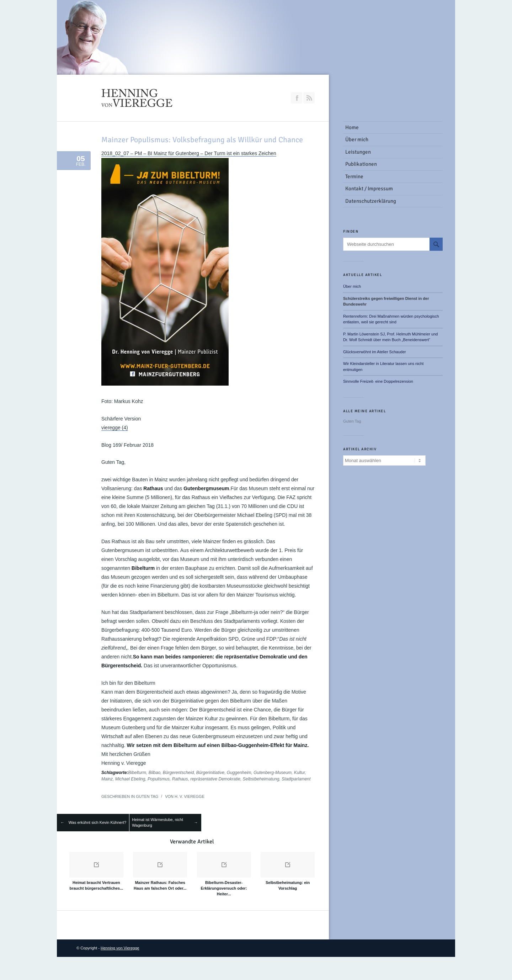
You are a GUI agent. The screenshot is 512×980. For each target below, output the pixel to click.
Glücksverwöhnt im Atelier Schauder (375, 352)
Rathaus (180, 779)
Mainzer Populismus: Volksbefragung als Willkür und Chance (202, 140)
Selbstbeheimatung (261, 779)
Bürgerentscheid (178, 773)
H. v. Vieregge (190, 796)
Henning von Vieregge (120, 948)
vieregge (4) (115, 428)
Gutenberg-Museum (273, 773)
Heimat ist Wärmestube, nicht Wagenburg (158, 823)
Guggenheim (239, 773)
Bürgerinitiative (210, 773)
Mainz (107, 779)
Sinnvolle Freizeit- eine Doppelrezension (378, 381)
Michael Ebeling (130, 779)
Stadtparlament (296, 779)
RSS (309, 98)
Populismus (159, 779)
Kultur (300, 773)
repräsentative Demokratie (215, 779)
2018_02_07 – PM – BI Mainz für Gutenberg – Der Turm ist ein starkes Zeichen (189, 153)
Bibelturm (137, 773)
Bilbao (154, 773)
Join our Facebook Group (297, 98)
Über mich (352, 286)
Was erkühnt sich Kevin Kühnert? (97, 822)
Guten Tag (147, 796)
